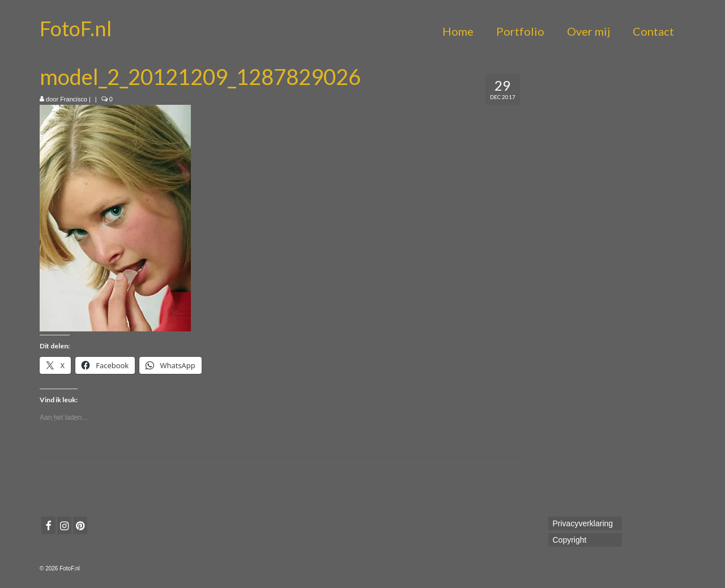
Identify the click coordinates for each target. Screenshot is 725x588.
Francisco (74, 99)
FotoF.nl (76, 28)
